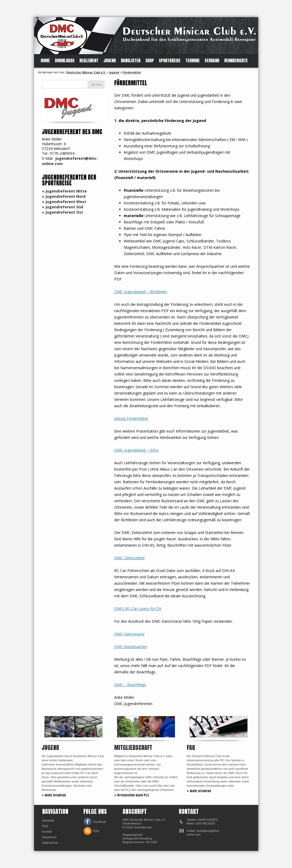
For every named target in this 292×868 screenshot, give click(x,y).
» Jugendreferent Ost (63, 212)
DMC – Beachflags (130, 685)
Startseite (48, 820)
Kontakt (47, 832)
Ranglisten (131, 61)
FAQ (191, 747)
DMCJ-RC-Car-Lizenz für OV (138, 609)
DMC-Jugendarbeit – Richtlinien (141, 292)
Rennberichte (236, 61)
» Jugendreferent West (64, 202)
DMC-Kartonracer (129, 634)
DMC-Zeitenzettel (129, 558)
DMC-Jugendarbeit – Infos (136, 450)
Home (45, 61)
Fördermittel (132, 72)
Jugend (110, 61)
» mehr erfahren (54, 795)
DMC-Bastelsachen (131, 647)
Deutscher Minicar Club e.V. (86, 72)
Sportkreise (170, 61)
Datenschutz (50, 843)
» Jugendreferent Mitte (64, 191)
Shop (150, 61)
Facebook (100, 822)
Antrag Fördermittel (131, 418)
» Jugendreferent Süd (63, 207)
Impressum (49, 837)
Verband (212, 61)
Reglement (89, 61)
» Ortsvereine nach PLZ (132, 795)
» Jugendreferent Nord (64, 196)
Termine (193, 61)
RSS (96, 831)
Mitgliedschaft (133, 747)
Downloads (65, 61)
